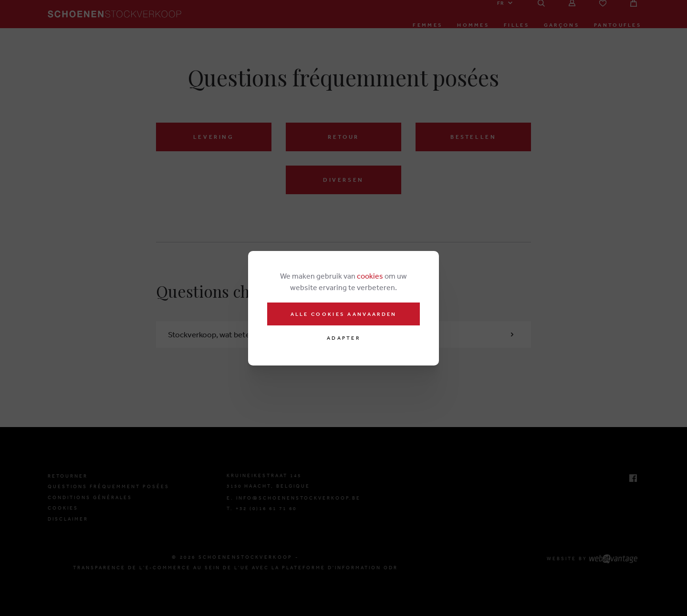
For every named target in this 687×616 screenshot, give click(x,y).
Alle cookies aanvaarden (344, 314)
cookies (370, 276)
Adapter (343, 338)
